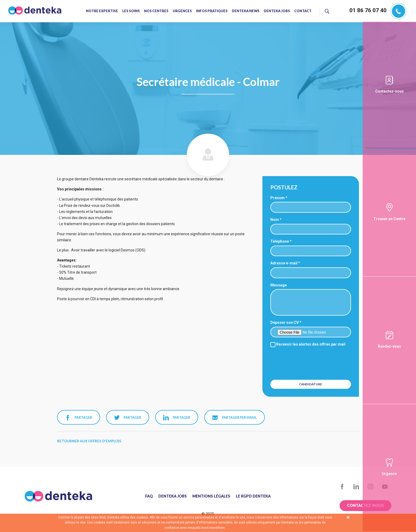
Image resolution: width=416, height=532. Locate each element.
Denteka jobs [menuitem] (277, 11)
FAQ (149, 496)
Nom (275, 220)
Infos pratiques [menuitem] (212, 11)
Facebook (342, 487)
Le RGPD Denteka (253, 496)
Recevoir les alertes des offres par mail (308, 344)
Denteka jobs (173, 496)
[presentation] (311, 363)
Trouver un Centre (389, 219)
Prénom (278, 198)
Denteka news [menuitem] (246, 11)
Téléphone (280, 241)
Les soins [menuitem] (131, 11)
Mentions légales (211, 496)
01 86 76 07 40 (368, 10)
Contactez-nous (389, 91)
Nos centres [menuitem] (156, 11)
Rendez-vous (389, 346)
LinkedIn (356, 487)
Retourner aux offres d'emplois (89, 441)
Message (279, 285)
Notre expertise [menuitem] (102, 11)
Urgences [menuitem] (182, 11)
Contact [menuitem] (303, 11)
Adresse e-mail (284, 263)
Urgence (389, 474)
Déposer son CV (285, 322)
